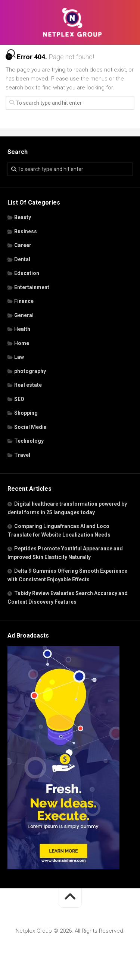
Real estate (28, 385)
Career (23, 245)
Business (26, 231)
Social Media (30, 427)
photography (30, 371)
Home (22, 343)
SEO (19, 399)
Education (27, 273)
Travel (22, 455)
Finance (24, 301)
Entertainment (32, 287)
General (24, 315)
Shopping (26, 413)
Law (19, 357)
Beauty (23, 217)
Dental (22, 259)
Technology (29, 441)
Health (22, 329)
